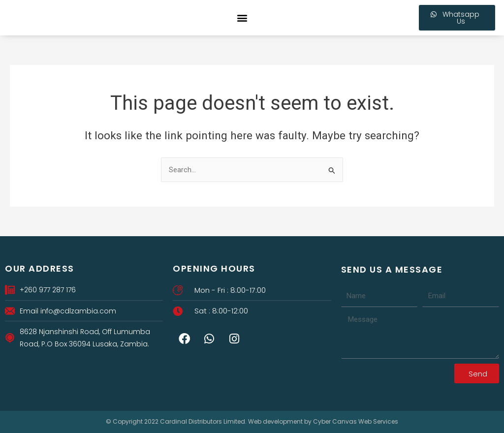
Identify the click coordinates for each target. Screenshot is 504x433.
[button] (242, 18)
